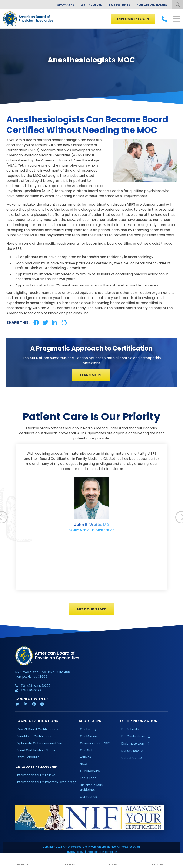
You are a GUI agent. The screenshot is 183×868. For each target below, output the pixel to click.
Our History (88, 732)
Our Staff (87, 753)
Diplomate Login (133, 19)
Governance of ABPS (95, 746)
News (84, 767)
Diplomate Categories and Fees (40, 746)
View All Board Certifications (37, 732)
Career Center (132, 761)
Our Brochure (90, 774)
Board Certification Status (36, 753)
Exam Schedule (28, 760)
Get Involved (92, 5)
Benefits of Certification (34, 739)
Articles (85, 760)
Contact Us (88, 800)
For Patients (120, 5)
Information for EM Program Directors (44, 785)
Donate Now (130, 754)
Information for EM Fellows (36, 778)
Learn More (91, 375)
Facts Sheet (89, 781)
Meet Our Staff (92, 612)
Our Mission (89, 739)
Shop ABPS (66, 5)
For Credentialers (152, 5)
